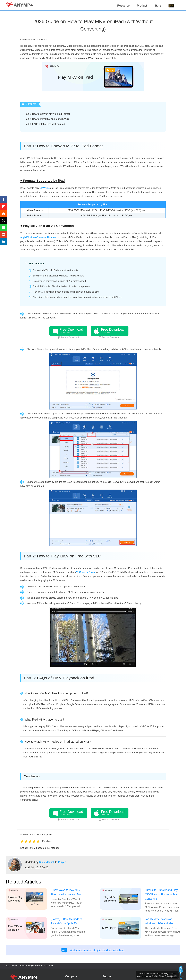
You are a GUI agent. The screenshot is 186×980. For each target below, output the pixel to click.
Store (158, 5)
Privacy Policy (164, 976)
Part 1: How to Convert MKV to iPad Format (47, 114)
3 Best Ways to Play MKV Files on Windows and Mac (66, 892)
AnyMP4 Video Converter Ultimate (38, 237)
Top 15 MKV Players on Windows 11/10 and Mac (159, 921)
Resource (124, 5)
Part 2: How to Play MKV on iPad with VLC (47, 119)
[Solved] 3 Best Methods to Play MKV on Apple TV (66, 921)
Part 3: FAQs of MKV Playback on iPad (45, 124)
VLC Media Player (86, 572)
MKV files (45, 188)
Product (142, 5)
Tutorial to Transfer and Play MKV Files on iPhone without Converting (162, 894)
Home (22, 966)
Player (62, 862)
